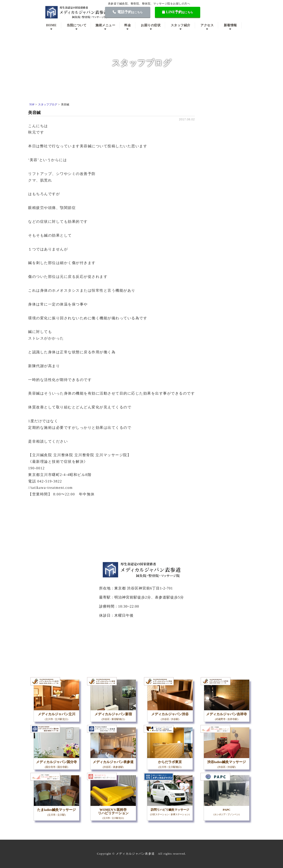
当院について (77, 25)
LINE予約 (178, 12)
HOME (51, 25)
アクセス (207, 25)
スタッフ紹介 (181, 25)
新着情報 (230, 25)
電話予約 (128, 12)
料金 (128, 25)
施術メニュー (105, 25)
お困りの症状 (151, 25)
